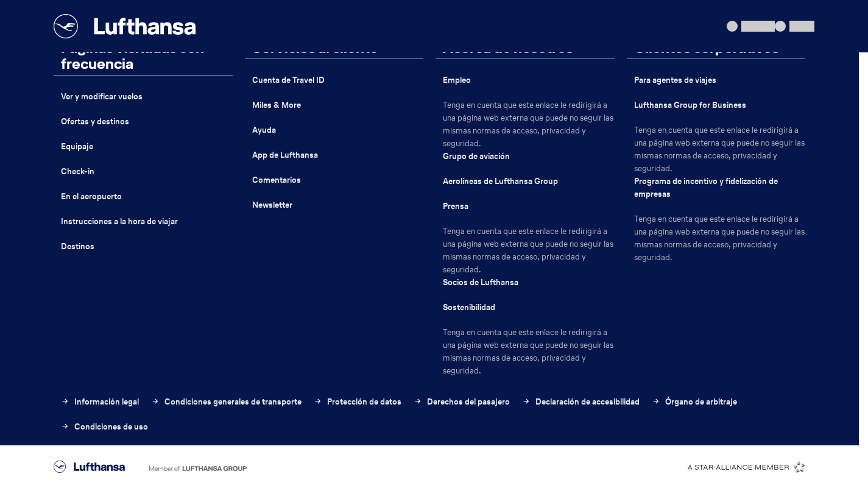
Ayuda (264, 130)
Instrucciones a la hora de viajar (119, 221)
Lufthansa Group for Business (690, 105)
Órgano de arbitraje (694, 402)
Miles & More (277, 105)
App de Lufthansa (285, 155)
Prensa (456, 206)
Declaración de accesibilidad (581, 402)
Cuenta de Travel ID (288, 80)
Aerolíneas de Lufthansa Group (500, 181)
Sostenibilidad (469, 307)
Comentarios (277, 180)
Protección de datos (358, 402)
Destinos (78, 246)
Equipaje (77, 147)
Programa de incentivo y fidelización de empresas (706, 188)
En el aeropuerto (91, 196)
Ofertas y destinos (95, 122)
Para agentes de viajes (675, 80)
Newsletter (272, 205)
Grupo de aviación (476, 156)
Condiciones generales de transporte (226, 402)
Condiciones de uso (104, 427)
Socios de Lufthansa (481, 282)
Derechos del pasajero (462, 402)
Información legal (100, 402)
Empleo (457, 80)
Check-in (78, 172)
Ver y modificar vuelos (102, 97)
